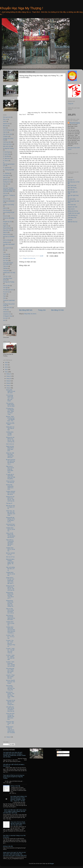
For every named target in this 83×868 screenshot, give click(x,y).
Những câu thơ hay (73, 211)
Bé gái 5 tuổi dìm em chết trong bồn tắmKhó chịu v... (11, 462)
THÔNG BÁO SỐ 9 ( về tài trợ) (10, 623)
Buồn (5, 128)
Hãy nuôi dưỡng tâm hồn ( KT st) (10, 569)
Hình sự (5, 193)
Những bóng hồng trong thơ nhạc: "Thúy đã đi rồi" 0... (10, 595)
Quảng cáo (6, 242)
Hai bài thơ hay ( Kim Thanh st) (11, 525)
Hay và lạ (6, 184)
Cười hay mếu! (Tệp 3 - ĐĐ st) (10, 723)
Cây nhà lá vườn (7, 134)
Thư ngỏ (5, 288)
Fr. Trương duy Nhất (8, 170)
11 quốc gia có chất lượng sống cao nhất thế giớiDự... (11, 477)
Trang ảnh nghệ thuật (9, 300)
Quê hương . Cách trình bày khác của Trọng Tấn (10, 688)
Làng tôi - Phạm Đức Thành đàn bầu (10, 676)
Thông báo (6, 271)
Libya (5, 224)
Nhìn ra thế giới (7, 240)
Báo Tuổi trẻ (71, 190)
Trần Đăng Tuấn (72, 217)
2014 (7, 365)
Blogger (52, 864)
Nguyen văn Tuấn (73, 207)
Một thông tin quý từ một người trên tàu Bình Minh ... (11, 617)
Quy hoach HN (7, 248)
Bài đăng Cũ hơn (58, 310)
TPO (4, 298)
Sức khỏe (6, 258)
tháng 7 (9, 386)
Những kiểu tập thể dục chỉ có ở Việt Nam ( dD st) (11, 520)
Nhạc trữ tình (7, 234)
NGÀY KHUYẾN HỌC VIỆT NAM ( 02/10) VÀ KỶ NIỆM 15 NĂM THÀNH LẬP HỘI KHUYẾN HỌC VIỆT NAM (15, 811)
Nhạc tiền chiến (7, 230)
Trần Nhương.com (73, 215)
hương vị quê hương (8, 205)
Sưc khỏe (6, 254)
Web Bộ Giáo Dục (73, 222)
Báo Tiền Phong (72, 188)
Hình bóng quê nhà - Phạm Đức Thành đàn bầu (10, 671)
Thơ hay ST (9, 503)
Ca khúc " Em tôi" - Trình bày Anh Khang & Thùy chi (11, 643)
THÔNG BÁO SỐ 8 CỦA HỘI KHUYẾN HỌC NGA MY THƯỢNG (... (11, 630)
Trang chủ (42, 310)
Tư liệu (5, 310)
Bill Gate (5, 126)
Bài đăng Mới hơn (26, 310)
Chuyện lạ (6, 136)
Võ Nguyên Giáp (8, 316)
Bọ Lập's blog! (72, 199)
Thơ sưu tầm (7, 286)
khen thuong (6, 210)
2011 (7, 372)
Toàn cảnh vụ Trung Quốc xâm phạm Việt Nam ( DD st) (10, 543)
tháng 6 (9, 388)
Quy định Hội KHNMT (9, 244)
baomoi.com (6, 124)
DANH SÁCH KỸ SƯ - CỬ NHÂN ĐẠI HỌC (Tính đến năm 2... (10, 581)
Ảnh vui (5, 119)
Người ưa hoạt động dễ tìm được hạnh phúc (10, 448)
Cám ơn (5, 132)
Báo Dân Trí (71, 180)
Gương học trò (7, 182)
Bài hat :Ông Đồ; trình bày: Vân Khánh (11, 682)
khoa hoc (6, 216)
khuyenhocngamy (75, 123)
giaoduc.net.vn (7, 180)
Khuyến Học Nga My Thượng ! (22, 8)
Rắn (4, 250)
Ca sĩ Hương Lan (8, 130)
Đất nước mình (7, 146)
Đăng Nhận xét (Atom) (30, 314)
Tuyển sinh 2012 (8, 307)
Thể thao (5, 268)
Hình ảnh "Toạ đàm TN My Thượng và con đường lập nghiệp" (9, 190)
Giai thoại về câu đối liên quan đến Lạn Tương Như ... (11, 702)
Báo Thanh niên (72, 185)
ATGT (5, 121)
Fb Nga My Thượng (8, 148)
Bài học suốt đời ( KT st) (10, 554)
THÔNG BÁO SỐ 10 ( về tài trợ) (10, 574)
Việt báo (70, 220)
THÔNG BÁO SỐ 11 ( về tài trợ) (10, 549)
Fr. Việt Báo (6, 173)
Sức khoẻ (6, 256)
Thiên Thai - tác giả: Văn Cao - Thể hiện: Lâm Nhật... (11, 513)
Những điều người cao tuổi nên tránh (11, 391)
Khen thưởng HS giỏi (9, 212)
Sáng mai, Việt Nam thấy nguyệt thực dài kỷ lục (10, 455)
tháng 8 (9, 383)
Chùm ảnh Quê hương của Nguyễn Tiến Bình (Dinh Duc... (10, 716)
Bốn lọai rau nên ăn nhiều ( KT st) (11, 507)
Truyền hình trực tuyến (74, 213)
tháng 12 (9, 374)
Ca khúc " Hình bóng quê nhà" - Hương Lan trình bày (10, 664)
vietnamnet (6, 312)
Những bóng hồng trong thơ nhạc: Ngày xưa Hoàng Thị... (10, 603)
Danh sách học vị (8, 144)
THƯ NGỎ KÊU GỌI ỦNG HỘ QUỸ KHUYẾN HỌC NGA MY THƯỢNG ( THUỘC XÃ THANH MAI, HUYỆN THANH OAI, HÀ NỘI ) (14, 755)
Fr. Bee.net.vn (7, 158)
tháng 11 (9, 376)
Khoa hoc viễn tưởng (9, 218)
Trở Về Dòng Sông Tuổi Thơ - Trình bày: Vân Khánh (10, 398)
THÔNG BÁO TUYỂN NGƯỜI (10, 434)
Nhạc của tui (71, 209)
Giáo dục (6, 178)
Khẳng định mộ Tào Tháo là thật (10, 428)
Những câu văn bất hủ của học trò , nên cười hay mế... (11, 440)
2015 (7, 362)
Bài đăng (60, 752)
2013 (7, 367)
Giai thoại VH (7, 175)
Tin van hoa (6, 292)
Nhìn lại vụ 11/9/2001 (9, 237)
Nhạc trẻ (5, 232)
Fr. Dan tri (6, 161)
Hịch (4, 186)
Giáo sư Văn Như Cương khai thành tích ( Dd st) (10, 611)
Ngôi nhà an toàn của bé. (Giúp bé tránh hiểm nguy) (10, 469)
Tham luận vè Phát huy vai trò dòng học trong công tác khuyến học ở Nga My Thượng (14, 777)
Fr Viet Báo (6, 156)
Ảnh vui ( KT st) (10, 557)
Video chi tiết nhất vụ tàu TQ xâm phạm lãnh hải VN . (11, 535)
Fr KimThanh (7, 152)
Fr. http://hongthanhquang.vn (9, 164)
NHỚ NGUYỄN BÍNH (10, 424)
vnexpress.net (7, 314)
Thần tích (6, 266)
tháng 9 (9, 381)
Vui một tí (6, 318)
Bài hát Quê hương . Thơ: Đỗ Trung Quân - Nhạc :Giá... (10, 695)
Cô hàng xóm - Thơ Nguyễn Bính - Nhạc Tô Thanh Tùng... (10, 411)
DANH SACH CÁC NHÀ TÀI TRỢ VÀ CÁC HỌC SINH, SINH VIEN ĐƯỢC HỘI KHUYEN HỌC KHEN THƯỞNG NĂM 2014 (15, 854)
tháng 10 (9, 379)
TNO (4, 296)
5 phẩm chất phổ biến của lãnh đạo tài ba (11, 493)
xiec (4, 320)
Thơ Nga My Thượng (9, 282)
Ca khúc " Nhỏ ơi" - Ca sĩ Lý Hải (10, 637)
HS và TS (6, 199)
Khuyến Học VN (7, 222)
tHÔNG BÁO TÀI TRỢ (9, 273)
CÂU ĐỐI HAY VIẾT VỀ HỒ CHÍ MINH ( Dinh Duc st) (10, 709)
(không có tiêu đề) (15, 786)
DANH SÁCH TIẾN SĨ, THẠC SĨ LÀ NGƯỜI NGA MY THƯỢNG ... (11, 730)
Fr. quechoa (6, 168)
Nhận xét (60, 755)
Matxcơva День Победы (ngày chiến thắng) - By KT (10, 562)
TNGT (5, 294)
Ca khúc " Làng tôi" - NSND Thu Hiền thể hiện (10, 657)
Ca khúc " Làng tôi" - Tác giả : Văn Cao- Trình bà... (10, 651)
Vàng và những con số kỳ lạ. (10, 482)
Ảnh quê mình (7, 117)
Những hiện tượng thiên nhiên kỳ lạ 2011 (10, 487)
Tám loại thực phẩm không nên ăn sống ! (10, 405)
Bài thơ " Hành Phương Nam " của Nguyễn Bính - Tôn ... (10, 419)
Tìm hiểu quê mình (8, 290)
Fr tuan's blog (7, 154)
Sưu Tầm (6, 261)
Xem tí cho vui (10, 444)
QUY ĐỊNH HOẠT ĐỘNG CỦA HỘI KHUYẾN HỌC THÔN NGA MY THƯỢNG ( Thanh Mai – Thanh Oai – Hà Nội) (19, 799)
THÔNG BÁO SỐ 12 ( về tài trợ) (10, 529)
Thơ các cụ (6, 276)
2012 (7, 369)
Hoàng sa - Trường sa (9, 195)
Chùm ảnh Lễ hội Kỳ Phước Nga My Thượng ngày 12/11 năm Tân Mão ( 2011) (18, 823)
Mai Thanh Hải (72, 205)
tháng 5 (9, 737)
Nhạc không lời (7, 228)
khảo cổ (5, 208)
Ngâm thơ (6, 226)
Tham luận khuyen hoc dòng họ (8, 263)
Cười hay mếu (7, 142)
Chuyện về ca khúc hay (29, 258)
